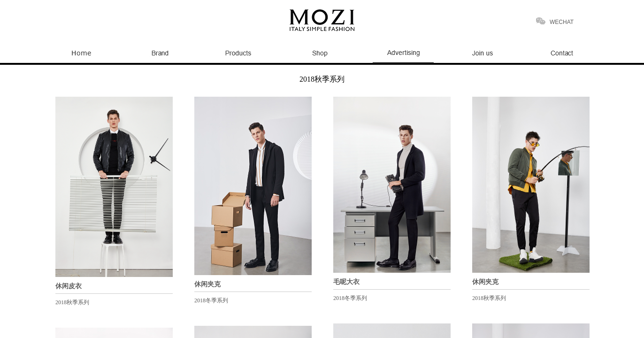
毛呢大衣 (346, 282)
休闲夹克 (207, 284)
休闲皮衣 (69, 286)
